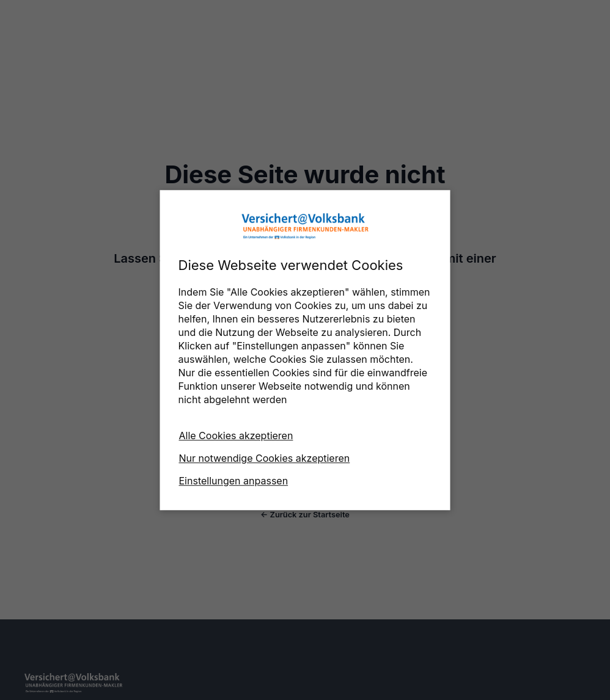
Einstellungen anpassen (234, 481)
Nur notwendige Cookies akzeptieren (265, 458)
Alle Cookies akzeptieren (236, 436)
